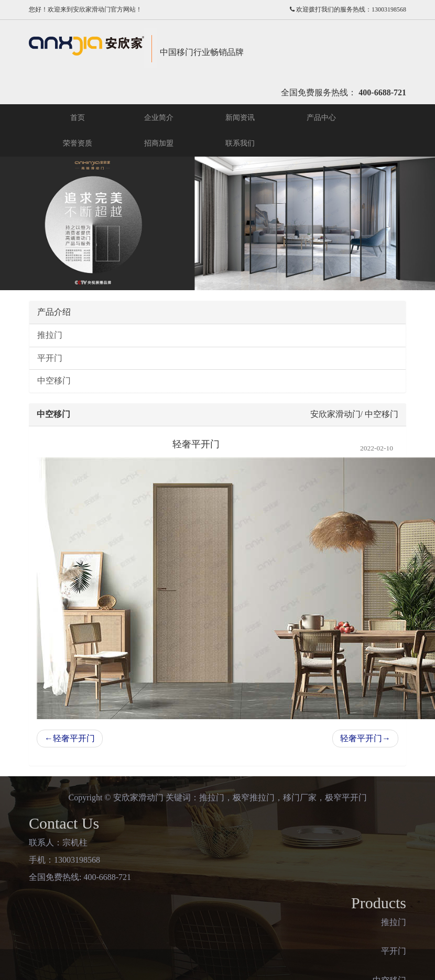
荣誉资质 (78, 143)
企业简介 (159, 118)
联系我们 (240, 143)
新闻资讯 (240, 118)
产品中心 (321, 118)
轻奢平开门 (70, 738)
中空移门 (54, 381)
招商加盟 (159, 143)
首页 (78, 118)
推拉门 (50, 335)
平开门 (50, 358)
